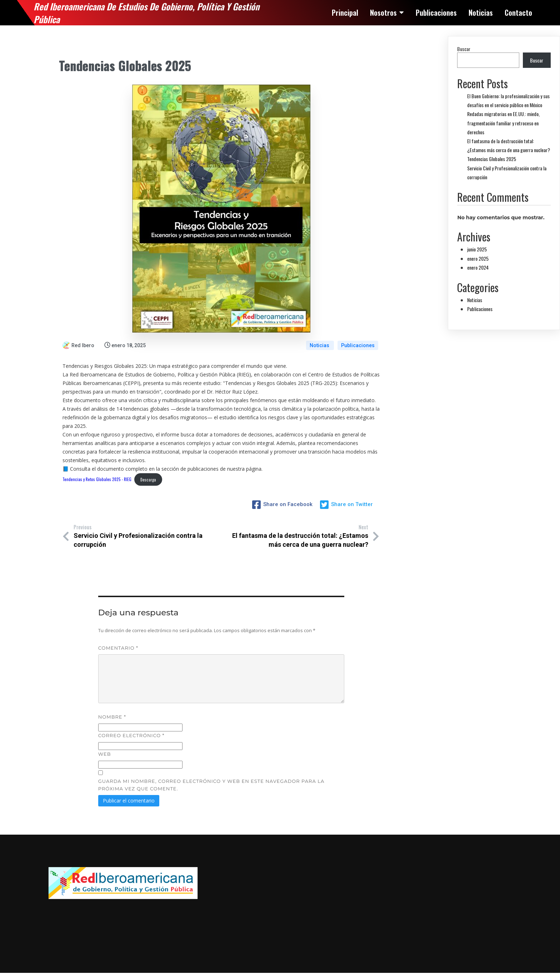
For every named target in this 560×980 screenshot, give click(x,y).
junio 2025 (477, 249)
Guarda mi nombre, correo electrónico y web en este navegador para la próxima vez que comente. (211, 785)
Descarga (148, 480)
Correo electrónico (131, 735)
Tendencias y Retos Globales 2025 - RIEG (97, 480)
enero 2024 (478, 267)
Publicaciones (358, 345)
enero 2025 (478, 258)
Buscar (464, 49)
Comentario (118, 648)
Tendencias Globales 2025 (492, 159)
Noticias (320, 345)
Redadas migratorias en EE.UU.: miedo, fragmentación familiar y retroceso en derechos (503, 123)
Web (105, 754)
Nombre (112, 717)
